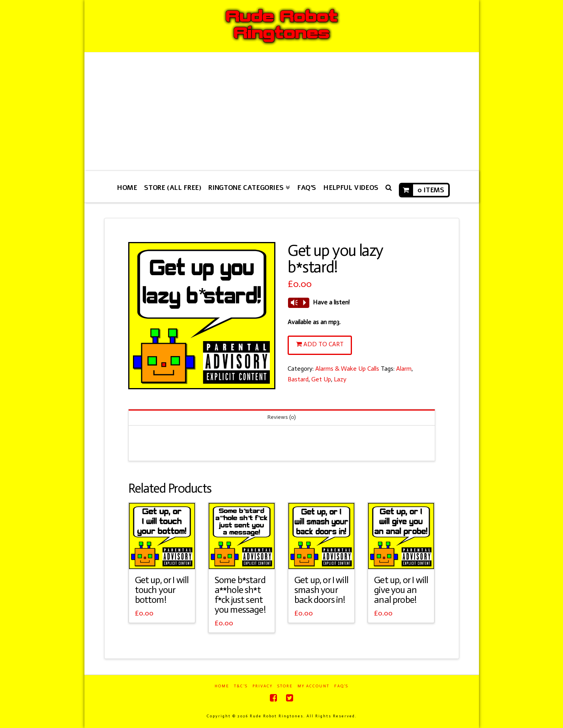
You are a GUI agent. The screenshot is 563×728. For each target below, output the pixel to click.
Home (222, 686)
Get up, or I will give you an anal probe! (401, 590)
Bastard (298, 379)
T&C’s (241, 686)
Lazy (340, 379)
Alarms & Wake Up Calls (347, 369)
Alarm (404, 369)
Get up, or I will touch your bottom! (162, 590)
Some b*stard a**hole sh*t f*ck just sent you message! (240, 595)
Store (285, 686)
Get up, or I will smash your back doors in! (321, 590)
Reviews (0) (282, 417)
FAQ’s (341, 686)
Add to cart (324, 344)
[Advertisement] (282, 112)
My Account (313, 686)
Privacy (263, 686)
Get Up (321, 379)
